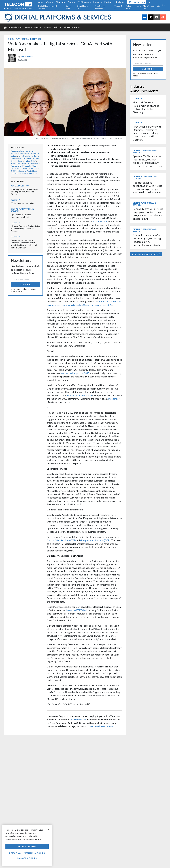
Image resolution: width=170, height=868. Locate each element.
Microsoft (26, 166)
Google (20, 161)
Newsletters (137, 2)
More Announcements (146, 254)
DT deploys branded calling (23, 203)
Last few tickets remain (101, 726)
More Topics (149, 7)
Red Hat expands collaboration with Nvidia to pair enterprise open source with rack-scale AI (147, 187)
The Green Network (100, 7)
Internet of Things (18, 163)
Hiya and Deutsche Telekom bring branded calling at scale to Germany (25, 229)
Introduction (16, 27)
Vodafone (33, 173)
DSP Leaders (84, 2)
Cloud (21, 156)
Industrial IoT (31, 161)
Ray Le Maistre (27, 56)
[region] (27, 845)
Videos (50, 2)
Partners (109, 2)
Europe (36, 158)
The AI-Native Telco (19, 173)
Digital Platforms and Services (47, 7)
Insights (120, 2)
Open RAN (68, 7)
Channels (60, 2)
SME (31, 168)
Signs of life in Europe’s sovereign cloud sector (21, 216)
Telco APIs (128, 7)
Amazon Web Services (20, 153)
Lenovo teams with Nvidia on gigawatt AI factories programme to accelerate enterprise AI (148, 214)
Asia (139, 6)
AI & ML (30, 151)
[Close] (49, 830)
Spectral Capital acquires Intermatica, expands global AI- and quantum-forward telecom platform (148, 161)
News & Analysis (33, 27)
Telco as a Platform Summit (68, 27)
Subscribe (25, 285)
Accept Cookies (27, 846)
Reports (98, 2)
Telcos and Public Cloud (27, 171)
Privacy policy (16, 291)
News (40, 2)
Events (71, 2)
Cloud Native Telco (82, 7)
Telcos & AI (118, 7)
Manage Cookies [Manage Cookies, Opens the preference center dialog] (27, 858)
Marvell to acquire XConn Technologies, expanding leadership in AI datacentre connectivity (148, 240)
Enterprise (27, 158)
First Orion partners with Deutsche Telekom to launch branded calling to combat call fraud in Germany (24, 244)
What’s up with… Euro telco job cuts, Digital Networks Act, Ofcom (24, 192)
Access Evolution (18, 151)
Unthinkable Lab (78, 720)
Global (13, 161)
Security (15, 200)
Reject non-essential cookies (27, 853)
